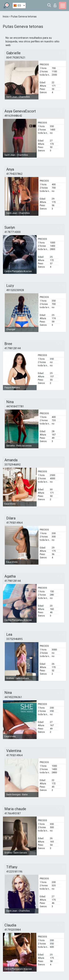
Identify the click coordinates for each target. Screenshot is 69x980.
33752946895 (14, 639)
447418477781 (15, 406)
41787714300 (13, 232)
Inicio (6, 17)
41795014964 (14, 523)
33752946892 (13, 465)
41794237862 (14, 174)
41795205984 (13, 930)
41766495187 (13, 813)
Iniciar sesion (55, 5)
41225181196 (14, 872)
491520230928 (15, 290)
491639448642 (13, 116)
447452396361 (13, 697)
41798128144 (13, 348)
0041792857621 (16, 58)
